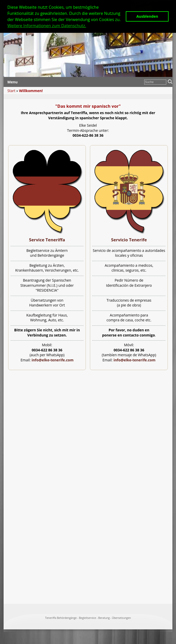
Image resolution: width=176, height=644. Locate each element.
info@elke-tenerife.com (53, 360)
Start (11, 91)
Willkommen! (31, 91)
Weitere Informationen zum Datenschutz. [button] (47, 26)
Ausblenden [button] (147, 16)
